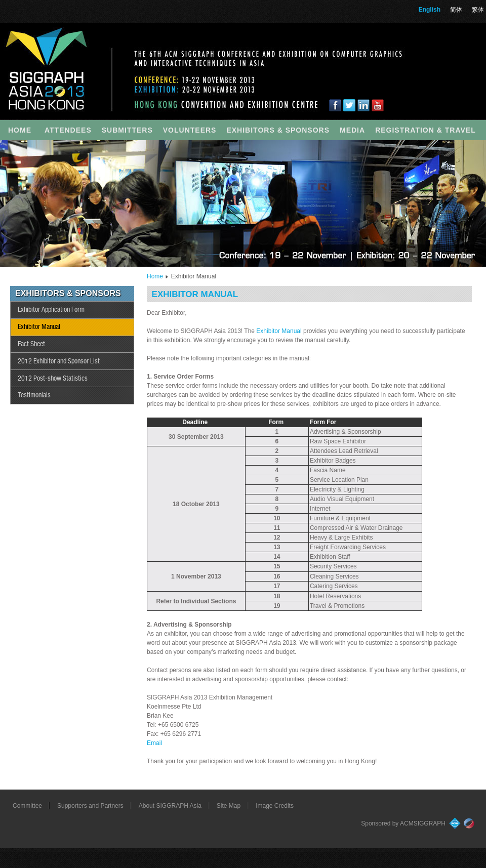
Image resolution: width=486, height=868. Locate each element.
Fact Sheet (31, 344)
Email (154, 743)
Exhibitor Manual (39, 327)
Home (155, 276)
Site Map (229, 806)
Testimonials (34, 395)
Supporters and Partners (90, 806)
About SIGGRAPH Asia (170, 806)
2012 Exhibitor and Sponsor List (59, 361)
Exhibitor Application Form (51, 310)
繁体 (478, 10)
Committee (27, 806)
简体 (456, 10)
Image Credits (275, 806)
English (430, 10)
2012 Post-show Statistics (53, 379)
